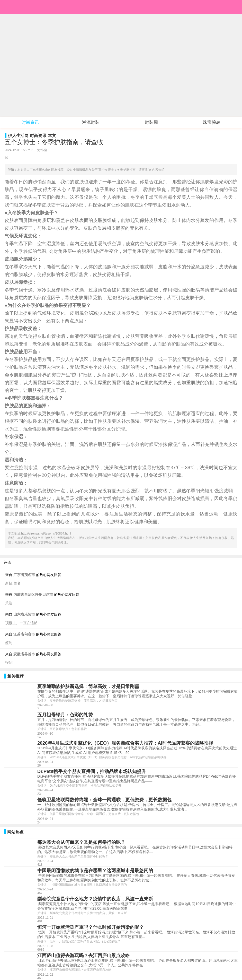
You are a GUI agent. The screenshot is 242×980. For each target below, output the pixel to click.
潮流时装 (91, 122)
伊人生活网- (19, 136)
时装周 (151, 122)
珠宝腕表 (212, 122)
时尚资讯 (30, 122)
